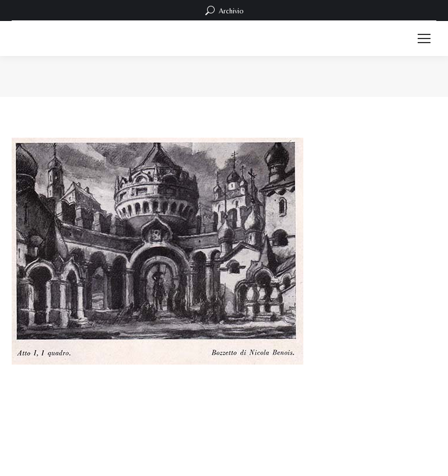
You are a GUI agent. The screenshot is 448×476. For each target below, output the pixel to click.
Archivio (224, 10)
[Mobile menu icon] (424, 38)
